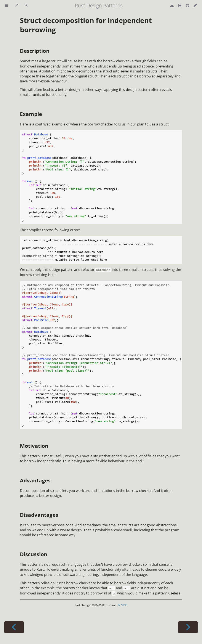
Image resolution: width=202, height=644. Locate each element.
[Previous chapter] (14, 627)
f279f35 (123, 605)
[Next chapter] (188, 627)
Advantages (35, 480)
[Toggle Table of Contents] (6, 5)
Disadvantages (39, 515)
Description (35, 51)
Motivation (34, 446)
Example (31, 114)
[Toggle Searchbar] (26, 5)
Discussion (34, 554)
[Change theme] (16, 5)
